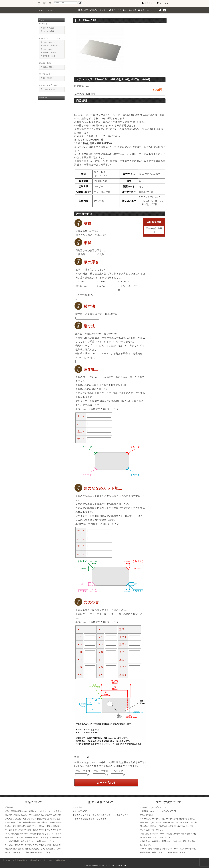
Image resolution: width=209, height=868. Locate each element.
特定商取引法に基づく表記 (42, 860)
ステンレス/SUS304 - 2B (91, 235)
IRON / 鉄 (43, 24)
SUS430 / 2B (49, 56)
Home (41, 10)
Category (50, 10)
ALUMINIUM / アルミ (48, 85)
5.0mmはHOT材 (127, 288)
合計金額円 (118, 773)
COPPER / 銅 (45, 74)
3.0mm (81, 286)
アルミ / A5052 (50, 89)
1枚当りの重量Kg (100, 773)
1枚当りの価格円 (82, 773)
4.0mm (103, 286)
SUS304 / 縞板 (50, 53)
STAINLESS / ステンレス (50, 38)
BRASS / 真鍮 (45, 63)
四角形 (81, 254)
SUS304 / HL (49, 49)
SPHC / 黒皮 (49, 28)
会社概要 (6, 860)
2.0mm (124, 282)
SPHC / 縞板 (49, 31)
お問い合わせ (61, 860)
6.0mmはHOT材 (85, 297)
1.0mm (81, 282)
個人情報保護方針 (20, 860)
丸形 (101, 254)
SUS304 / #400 (50, 46)
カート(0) (162, 3)
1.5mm (102, 282)
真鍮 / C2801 (49, 67)
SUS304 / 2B (49, 42)
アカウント (148, 3)
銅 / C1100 (48, 78)
